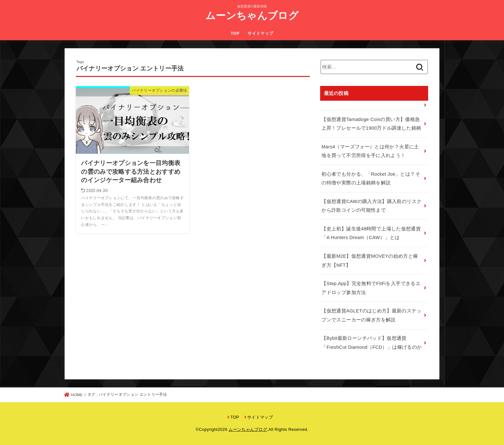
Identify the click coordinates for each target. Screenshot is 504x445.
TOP (235, 33)
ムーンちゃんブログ (252, 16)
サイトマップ (260, 33)
